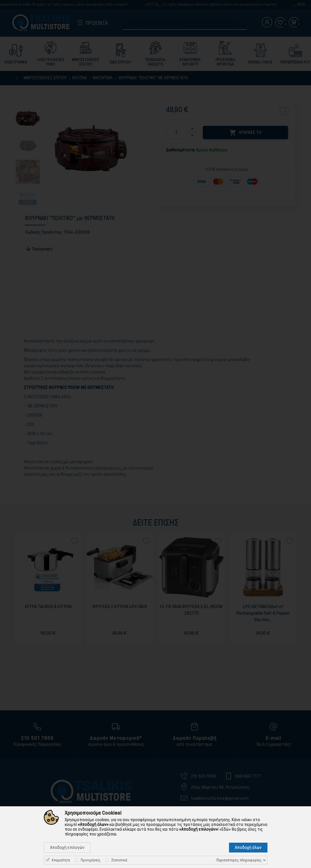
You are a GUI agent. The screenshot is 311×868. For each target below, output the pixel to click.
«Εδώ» (225, 829)
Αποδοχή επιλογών (67, 847)
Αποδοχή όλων (248, 847)
